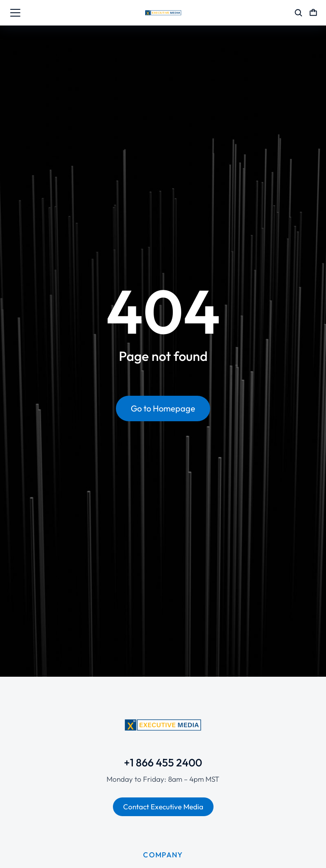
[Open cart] (313, 13)
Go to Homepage (163, 408)
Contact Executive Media (163, 807)
